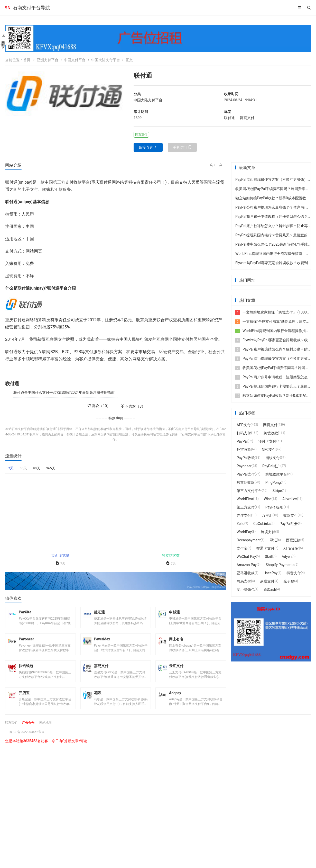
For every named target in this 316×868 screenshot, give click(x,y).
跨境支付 (268, 532)
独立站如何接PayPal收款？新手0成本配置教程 (272, 198)
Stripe (277, 491)
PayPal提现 (275, 507)
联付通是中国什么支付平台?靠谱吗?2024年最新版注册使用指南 (64, 392)
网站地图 (51, 732)
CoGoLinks (262, 524)
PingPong (273, 482)
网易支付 (244, 581)
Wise (268, 499)
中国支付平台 (75, 60)
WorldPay (244, 532)
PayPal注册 (289, 524)
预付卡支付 (267, 441)
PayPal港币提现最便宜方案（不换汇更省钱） (271, 180)
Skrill (269, 557)
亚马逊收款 (246, 573)
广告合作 (31, 732)
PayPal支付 (246, 474)
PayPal (242, 441)
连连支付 (244, 515)
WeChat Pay (246, 557)
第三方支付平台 (249, 491)
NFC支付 (269, 450)
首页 (27, 60)
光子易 (289, 581)
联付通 (229, 118)
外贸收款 (244, 450)
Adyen (287, 557)
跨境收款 (271, 433)
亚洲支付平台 (48, 60)
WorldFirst (245, 499)
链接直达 (146, 147)
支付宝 (242, 548)
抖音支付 (294, 573)
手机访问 (180, 147)
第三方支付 (246, 507)
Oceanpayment (249, 540)
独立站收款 (246, 482)
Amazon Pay (247, 565)
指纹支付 (273, 458)
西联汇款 (293, 540)
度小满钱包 (246, 589)
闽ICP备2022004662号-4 (29, 741)
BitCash (270, 589)
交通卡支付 (265, 548)
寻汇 (273, 540)
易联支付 (267, 581)
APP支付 (244, 425)
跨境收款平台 (276, 474)
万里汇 (267, 515)
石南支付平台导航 (31, 8)
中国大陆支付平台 (106, 60)
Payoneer (244, 466)
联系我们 (12, 732)
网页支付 (247, 118)
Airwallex (290, 499)
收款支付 (291, 515)
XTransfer (291, 548)
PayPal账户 (271, 466)
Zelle (240, 524)
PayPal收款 (246, 458)
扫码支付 (244, 433)
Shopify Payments (280, 565)
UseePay (271, 573)
